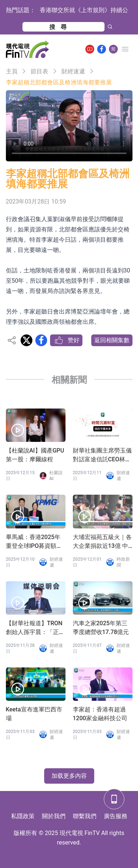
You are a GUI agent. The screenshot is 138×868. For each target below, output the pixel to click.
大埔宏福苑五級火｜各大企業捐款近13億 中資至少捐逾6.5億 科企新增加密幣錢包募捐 (102, 542)
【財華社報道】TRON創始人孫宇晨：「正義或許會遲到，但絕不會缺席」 (35, 628)
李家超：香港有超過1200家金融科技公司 (100, 714)
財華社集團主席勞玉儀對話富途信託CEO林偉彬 (102, 455)
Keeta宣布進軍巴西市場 (34, 714)
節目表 (39, 71)
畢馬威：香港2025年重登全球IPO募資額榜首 (34, 542)
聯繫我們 (85, 816)
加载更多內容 (69, 776)
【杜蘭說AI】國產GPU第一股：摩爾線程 (35, 455)
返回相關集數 (112, 340)
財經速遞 (73, 71)
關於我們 (54, 816)
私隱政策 (23, 816)
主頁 (12, 71)
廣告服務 (116, 816)
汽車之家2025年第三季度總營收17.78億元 (101, 628)
